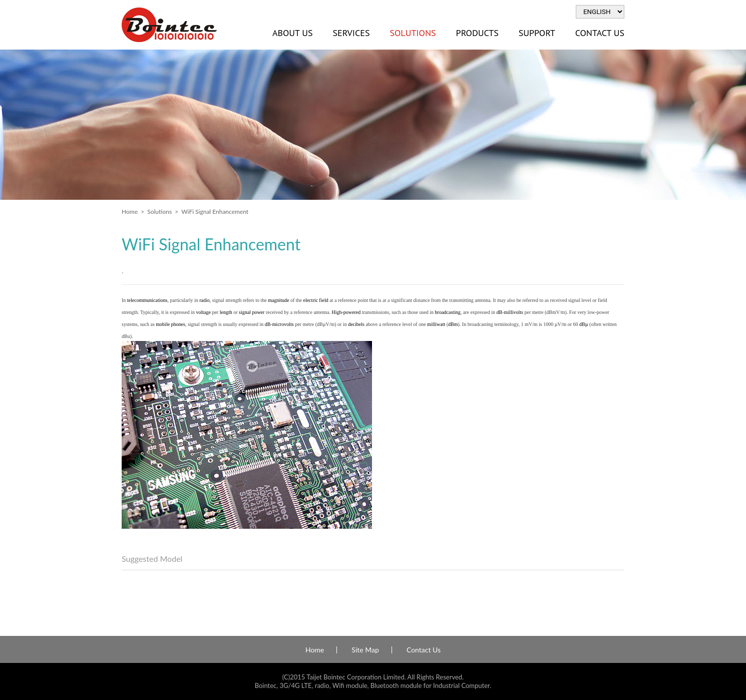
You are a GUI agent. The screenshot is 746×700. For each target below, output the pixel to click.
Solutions (413, 33)
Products (477, 33)
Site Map (365, 650)
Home (130, 212)
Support (537, 33)
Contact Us (600, 33)
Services (351, 33)
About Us (292, 33)
